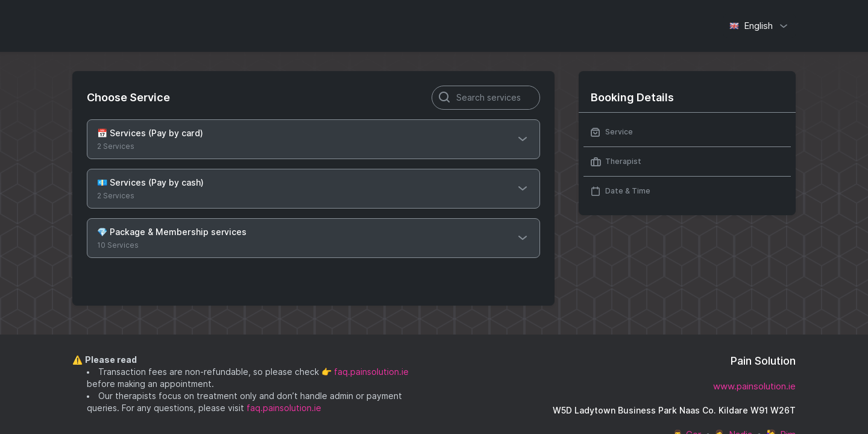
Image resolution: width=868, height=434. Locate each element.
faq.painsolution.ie (371, 372)
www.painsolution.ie (754, 386)
